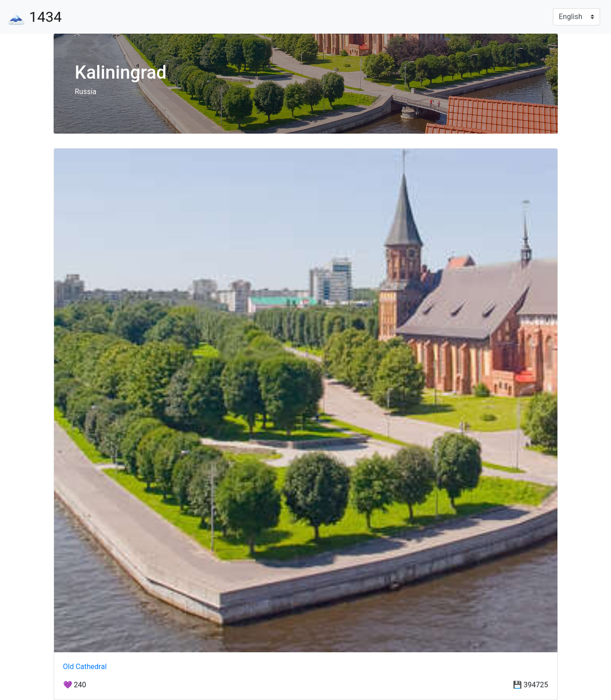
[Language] (576, 17)
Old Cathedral (85, 667)
